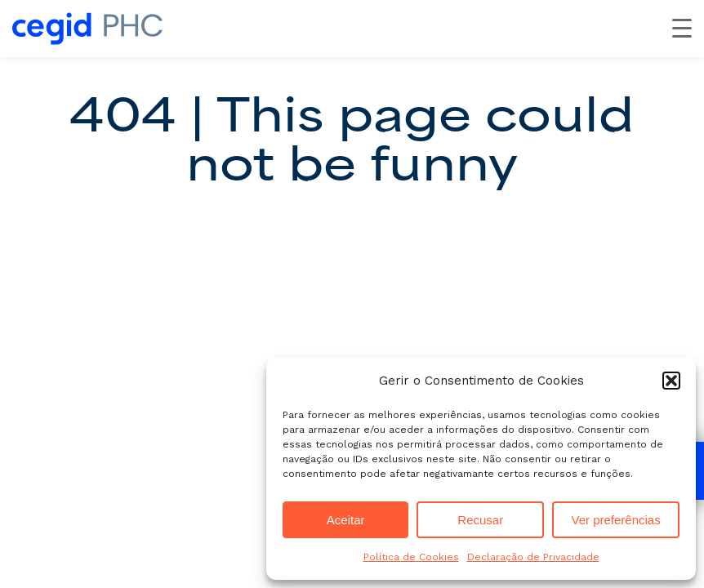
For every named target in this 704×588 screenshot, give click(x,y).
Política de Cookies (411, 557)
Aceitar (346, 520)
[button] (671, 381)
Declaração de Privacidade (533, 557)
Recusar (480, 520)
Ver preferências (615, 520)
